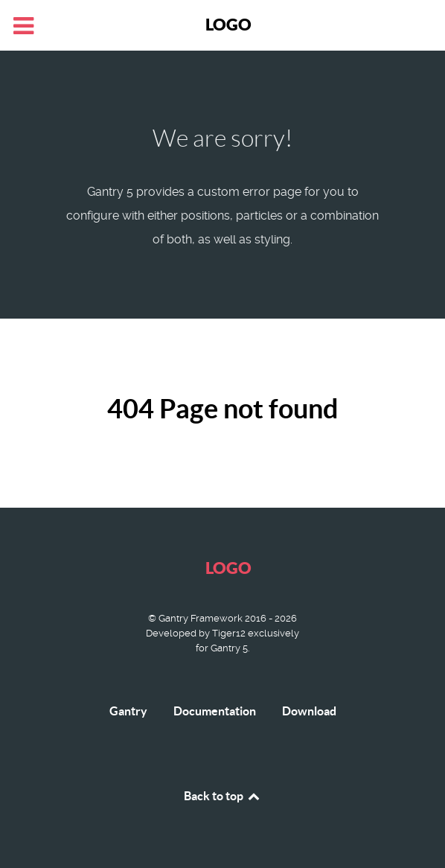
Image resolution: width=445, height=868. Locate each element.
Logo (228, 24)
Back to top (222, 796)
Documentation (215, 711)
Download (309, 711)
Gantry (128, 711)
